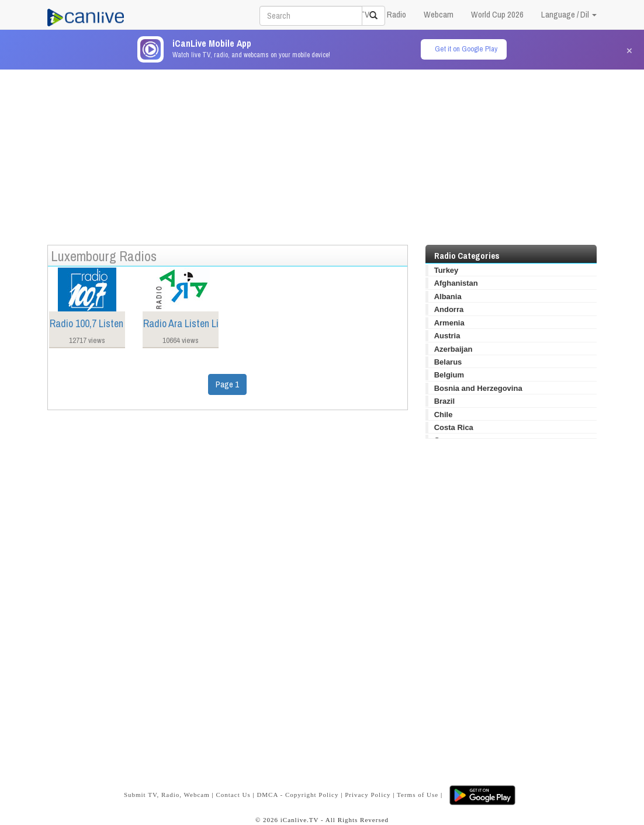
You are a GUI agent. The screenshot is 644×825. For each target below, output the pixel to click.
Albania (448, 297)
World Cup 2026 (497, 14)
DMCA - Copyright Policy (297, 795)
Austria (447, 336)
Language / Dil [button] (569, 14)
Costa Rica (454, 427)
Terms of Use (418, 795)
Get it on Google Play (466, 49)
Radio (397, 14)
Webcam (439, 14)
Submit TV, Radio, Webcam (167, 795)
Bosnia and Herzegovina (478, 388)
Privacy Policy (368, 795)
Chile (444, 415)
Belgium (449, 375)
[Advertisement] (322, 151)
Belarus (448, 362)
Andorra (449, 309)
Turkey (446, 270)
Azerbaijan (453, 349)
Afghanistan (456, 283)
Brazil (444, 401)
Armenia (449, 323)
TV (364, 14)
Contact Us (233, 795)
